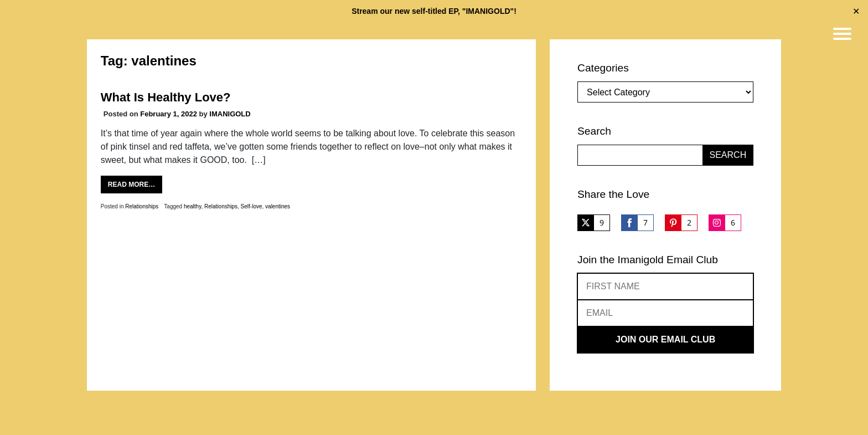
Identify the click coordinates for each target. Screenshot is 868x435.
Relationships (142, 206)
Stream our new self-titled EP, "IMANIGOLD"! (434, 11)
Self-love (252, 206)
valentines (278, 206)
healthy (193, 206)
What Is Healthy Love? (166, 97)
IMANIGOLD (230, 114)
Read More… (131, 185)
